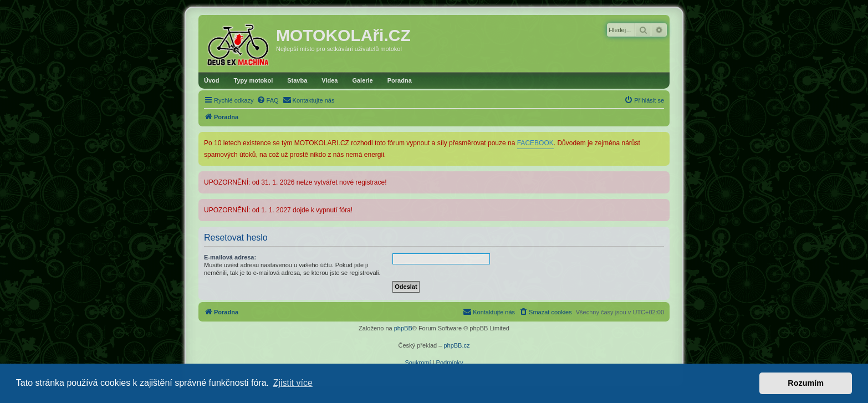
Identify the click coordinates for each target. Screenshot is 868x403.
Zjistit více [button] (293, 383)
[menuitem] (268, 100)
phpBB (403, 328)
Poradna (400, 80)
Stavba (297, 80)
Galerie (362, 80)
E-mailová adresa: (230, 257)
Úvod (212, 80)
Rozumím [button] (806, 383)
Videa (330, 80)
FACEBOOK (535, 143)
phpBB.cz (456, 345)
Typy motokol (254, 80)
